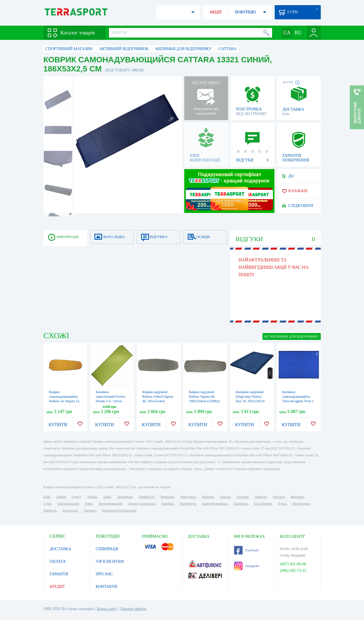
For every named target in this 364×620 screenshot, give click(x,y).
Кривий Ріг (147, 497)
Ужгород (90, 510)
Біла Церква (263, 504)
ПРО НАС (105, 574)
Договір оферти (133, 609)
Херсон (225, 497)
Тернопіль (241, 504)
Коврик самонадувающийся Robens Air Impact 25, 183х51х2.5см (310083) (65, 401)
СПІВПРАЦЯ (107, 549)
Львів (107, 497)
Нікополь (50, 510)
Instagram (247, 566)
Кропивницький (110, 504)
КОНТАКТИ (106, 587)
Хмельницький (68, 504)
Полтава (243, 497)
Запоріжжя (125, 497)
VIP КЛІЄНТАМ (110, 562)
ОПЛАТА (58, 562)
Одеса (76, 497)
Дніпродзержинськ (142, 504)
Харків (61, 497)
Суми (47, 504)
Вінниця (208, 497)
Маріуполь (188, 497)
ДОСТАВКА (61, 549)
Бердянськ (70, 510)
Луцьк (282, 504)
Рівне (89, 504)
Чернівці (167, 504)
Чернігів (261, 497)
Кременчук (188, 504)
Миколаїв (167, 497)
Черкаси (279, 497)
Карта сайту (107, 609)
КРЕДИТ (57, 587)
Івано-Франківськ (215, 504)
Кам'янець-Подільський (119, 510)
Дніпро (92, 497)
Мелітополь (301, 504)
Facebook (246, 550)
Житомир (297, 497)
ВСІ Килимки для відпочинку (292, 336)
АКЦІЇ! (216, 12)
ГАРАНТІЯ (59, 574)
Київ (47, 497)
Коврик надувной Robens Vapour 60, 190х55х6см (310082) (204, 397)
